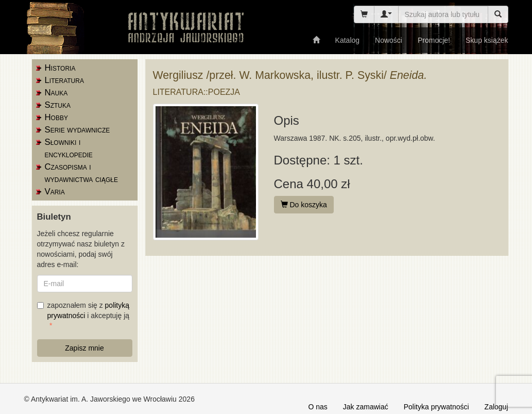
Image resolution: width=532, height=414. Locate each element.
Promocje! (434, 40)
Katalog (347, 40)
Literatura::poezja (197, 92)
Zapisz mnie (84, 348)
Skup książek (487, 40)
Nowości (389, 40)
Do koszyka (304, 205)
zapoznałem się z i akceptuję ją (83, 310)
